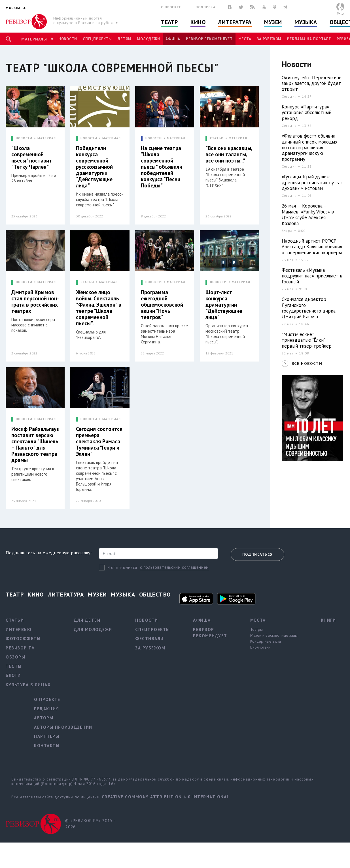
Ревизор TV (20, 648)
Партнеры (47, 736)
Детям (125, 39)
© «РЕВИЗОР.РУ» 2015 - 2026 (90, 824)
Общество (155, 595)
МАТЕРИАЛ (47, 138)
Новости (68, 39)
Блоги (13, 675)
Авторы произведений (63, 727)
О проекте (171, 7)
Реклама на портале (309, 39)
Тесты (14, 666)
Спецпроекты (97, 39)
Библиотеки (260, 647)
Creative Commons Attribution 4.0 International (166, 797)
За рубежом (269, 39)
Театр (169, 22)
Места (245, 39)
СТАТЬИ (217, 138)
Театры (256, 629)
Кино (198, 22)
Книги (328, 620)
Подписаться (257, 554)
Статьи (15, 620)
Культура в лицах (28, 685)
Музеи (273, 22)
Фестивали (149, 639)
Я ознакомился (122, 567)
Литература (235, 22)
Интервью (19, 629)
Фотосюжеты (23, 639)
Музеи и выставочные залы (274, 635)
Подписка (205, 7)
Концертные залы (266, 641)
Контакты (47, 746)
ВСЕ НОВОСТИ (307, 364)
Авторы (44, 718)
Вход (341, 13)
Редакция (46, 709)
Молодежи (148, 39)
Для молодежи (93, 629)
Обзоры (15, 657)
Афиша (173, 39)
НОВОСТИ (24, 138)
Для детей (87, 620)
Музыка (306, 22)
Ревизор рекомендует (209, 39)
